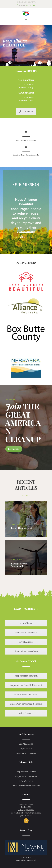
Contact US (26, 112)
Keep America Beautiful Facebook (26, 685)
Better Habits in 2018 (22, 528)
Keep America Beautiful (26, 676)
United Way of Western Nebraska (26, 704)
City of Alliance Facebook (26, 651)
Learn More (14, 449)
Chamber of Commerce (26, 633)
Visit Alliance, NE (26, 744)
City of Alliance (26, 642)
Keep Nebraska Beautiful (26, 695)
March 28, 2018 (16, 524)
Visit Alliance (26, 623)
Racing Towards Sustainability (19, 565)
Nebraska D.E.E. (26, 713)
